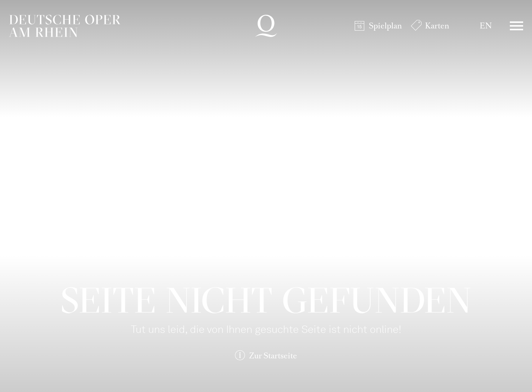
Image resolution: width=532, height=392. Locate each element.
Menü (516, 26)
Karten (437, 26)
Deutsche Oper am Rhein (65, 26)
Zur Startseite (273, 356)
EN (486, 26)
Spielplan (385, 26)
